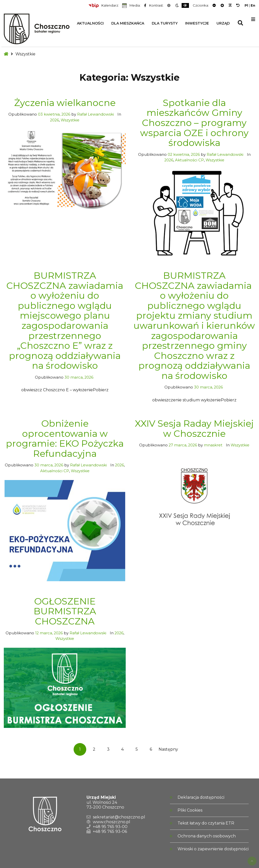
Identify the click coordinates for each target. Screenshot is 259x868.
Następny (165, 749)
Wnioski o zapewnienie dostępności (213, 849)
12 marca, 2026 (49, 633)
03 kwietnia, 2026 (54, 114)
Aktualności (90, 23)
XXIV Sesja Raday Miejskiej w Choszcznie (194, 428)
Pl (246, 5)
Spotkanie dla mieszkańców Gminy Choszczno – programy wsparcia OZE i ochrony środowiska (194, 123)
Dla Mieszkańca (128, 23)
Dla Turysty (165, 23)
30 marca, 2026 (79, 377)
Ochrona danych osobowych (207, 836)
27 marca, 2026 (183, 445)
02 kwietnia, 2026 (184, 155)
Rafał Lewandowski (96, 114)
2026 (55, 120)
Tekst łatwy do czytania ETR (206, 823)
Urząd (223, 23)
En (253, 5)
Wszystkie (70, 120)
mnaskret (214, 445)
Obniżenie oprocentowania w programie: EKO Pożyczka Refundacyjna (65, 438)
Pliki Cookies (190, 810)
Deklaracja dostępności (201, 797)
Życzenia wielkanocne (65, 103)
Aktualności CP (189, 160)
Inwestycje (197, 23)
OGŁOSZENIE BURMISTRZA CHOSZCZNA (65, 611)
